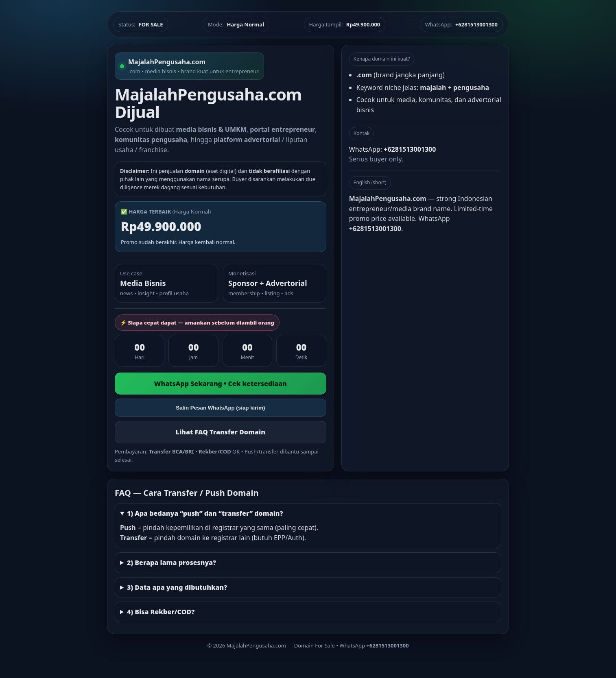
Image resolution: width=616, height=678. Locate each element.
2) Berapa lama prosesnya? (171, 562)
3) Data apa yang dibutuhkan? (177, 587)
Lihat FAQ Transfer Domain (221, 432)
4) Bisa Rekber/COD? (161, 612)
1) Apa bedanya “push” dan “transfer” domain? (205, 513)
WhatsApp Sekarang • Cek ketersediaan (221, 384)
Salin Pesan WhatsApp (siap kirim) (220, 408)
